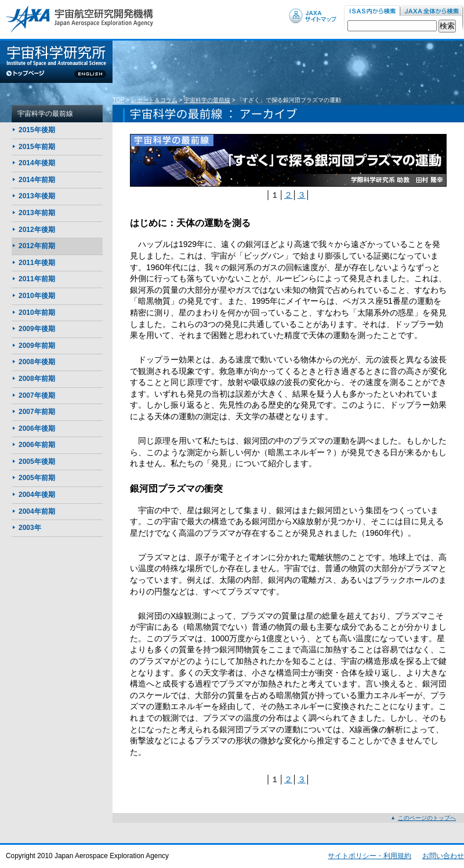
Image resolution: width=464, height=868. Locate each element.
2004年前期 (37, 511)
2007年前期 (37, 412)
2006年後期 (37, 428)
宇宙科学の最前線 (207, 100)
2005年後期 (37, 462)
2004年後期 (37, 495)
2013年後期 (37, 196)
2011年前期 (37, 279)
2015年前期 (37, 147)
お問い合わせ (443, 856)
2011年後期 (37, 263)
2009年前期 (37, 346)
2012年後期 (37, 230)
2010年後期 (37, 296)
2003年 (30, 528)
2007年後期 (37, 395)
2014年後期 (37, 163)
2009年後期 (37, 329)
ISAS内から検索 (372, 11)
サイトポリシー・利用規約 (369, 856)
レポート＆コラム (154, 100)
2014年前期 (37, 180)
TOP (118, 100)
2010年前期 (37, 313)
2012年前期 (37, 246)
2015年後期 (37, 130)
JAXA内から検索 (432, 11)
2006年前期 (37, 445)
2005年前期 (37, 478)
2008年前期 (37, 379)
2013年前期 (37, 213)
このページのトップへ (427, 818)
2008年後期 (37, 362)
